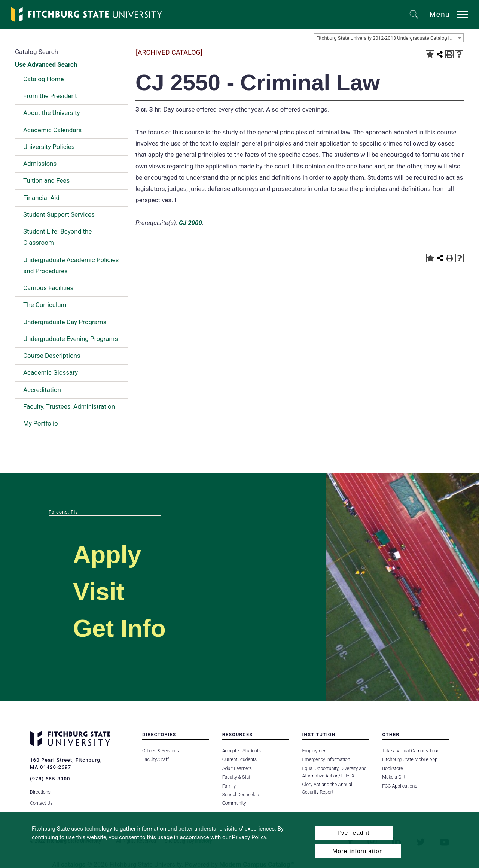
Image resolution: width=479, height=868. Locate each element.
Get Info (119, 628)
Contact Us (41, 803)
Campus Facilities (48, 288)
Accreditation (42, 390)
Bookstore (392, 768)
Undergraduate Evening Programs (71, 339)
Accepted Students (242, 751)
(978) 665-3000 (50, 779)
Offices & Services (161, 751)
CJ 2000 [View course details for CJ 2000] (190, 223)
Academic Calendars (52, 130)
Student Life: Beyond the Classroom (57, 237)
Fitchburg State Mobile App (410, 759)
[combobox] (389, 38)
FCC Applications (400, 786)
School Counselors (241, 794)
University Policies (49, 147)
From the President (50, 96)
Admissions (40, 164)
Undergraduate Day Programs (65, 322)
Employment (315, 751)
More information (358, 851)
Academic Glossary (51, 372)
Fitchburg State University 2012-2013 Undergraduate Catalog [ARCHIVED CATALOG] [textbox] (390, 38)
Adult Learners (237, 768)
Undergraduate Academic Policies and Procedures (71, 265)
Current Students (239, 759)
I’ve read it (353, 833)
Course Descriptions (52, 356)
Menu (440, 14)
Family (229, 786)
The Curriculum (45, 305)
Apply (107, 555)
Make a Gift (394, 777)
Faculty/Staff (155, 759)
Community (234, 803)
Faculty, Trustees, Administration (69, 406)
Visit (99, 592)
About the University (52, 113)
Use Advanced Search (46, 64)
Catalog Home (43, 79)
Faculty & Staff (237, 777)
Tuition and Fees (46, 180)
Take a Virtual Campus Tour (410, 751)
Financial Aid (41, 198)
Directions (40, 792)
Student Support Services (59, 214)
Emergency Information (326, 759)
